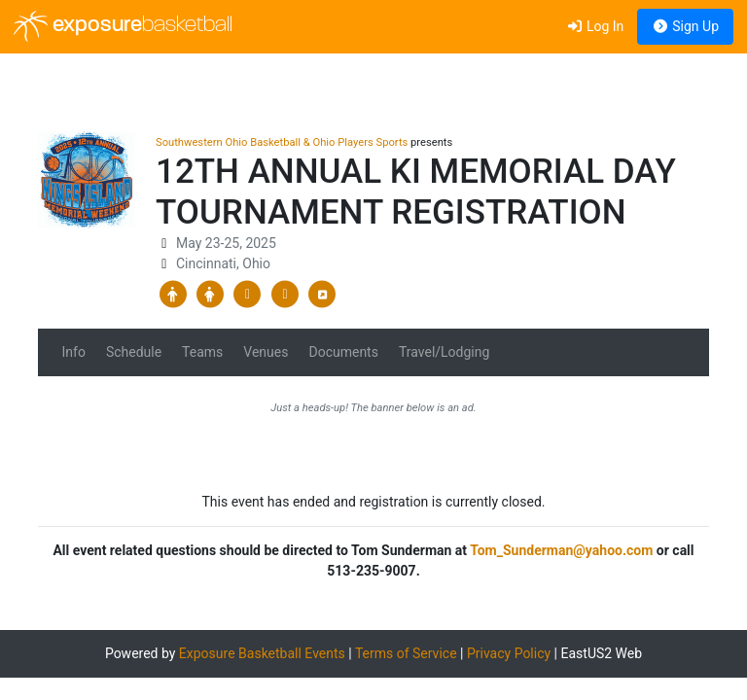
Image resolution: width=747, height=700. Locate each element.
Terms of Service (406, 653)
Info (74, 352)
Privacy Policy (509, 653)
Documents (343, 352)
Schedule (134, 352)
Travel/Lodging (444, 352)
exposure (123, 26)
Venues (266, 352)
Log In (595, 26)
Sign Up (685, 26)
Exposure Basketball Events (262, 653)
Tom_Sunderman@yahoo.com (561, 550)
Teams (202, 352)
